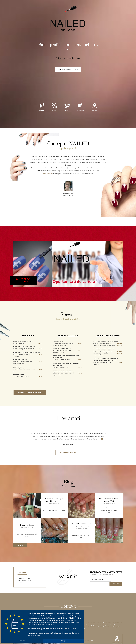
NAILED (68, 20)
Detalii (20, 543)
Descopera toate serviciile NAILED (30, 394)
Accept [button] (63, 641)
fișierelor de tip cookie (69, 629)
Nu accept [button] (22, 641)
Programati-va (48, 175)
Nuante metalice (27, 524)
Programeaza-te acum (68, 454)
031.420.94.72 (68, 574)
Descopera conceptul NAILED (68, 71)
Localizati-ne (117, 637)
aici (44, 161)
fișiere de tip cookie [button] (34, 635)
